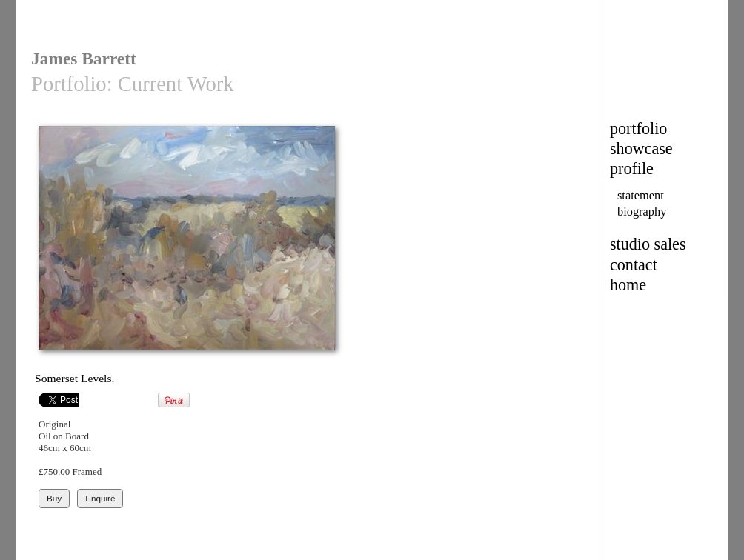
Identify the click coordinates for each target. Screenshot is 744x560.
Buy (54, 498)
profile (632, 169)
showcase (641, 149)
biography (642, 211)
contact (634, 265)
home (628, 285)
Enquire (100, 498)
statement (641, 195)
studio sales (648, 244)
